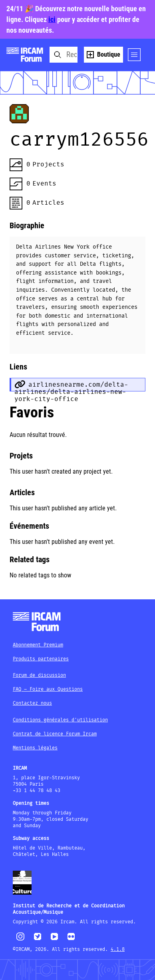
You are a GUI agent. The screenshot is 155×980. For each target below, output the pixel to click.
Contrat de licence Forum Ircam (55, 734)
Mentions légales (35, 748)
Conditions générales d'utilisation (60, 720)
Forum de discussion (39, 675)
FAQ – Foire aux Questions (48, 689)
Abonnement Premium (38, 645)
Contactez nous (32, 703)
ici (52, 19)
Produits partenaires (41, 659)
